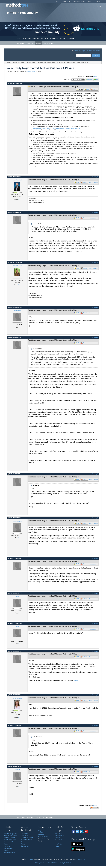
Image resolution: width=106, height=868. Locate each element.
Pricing (62, 38)
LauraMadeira (17, 266)
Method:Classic (25, 62)
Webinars (30, 43)
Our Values (25, 836)
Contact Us (25, 846)
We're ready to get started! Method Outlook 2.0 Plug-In (71, 62)
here (76, 680)
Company (70, 38)
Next (97, 80)
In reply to (95, 177)
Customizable (9, 842)
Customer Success (27, 838)
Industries (36, 38)
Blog (58, 2)
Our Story (24, 834)
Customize (98, 2)
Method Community (13, 62)
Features (44, 38)
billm (17, 596)
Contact (95, 89)
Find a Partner (67, 2)
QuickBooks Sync (10, 840)
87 (19, 717)
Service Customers (11, 836)
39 (19, 285)
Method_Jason (31, 72)
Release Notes (48, 43)
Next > (96, 77)
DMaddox (17, 769)
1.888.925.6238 (81, 860)
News (23, 844)
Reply (88, 89)
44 (19, 199)
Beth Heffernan (17, 698)
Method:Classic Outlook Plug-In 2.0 (42, 62)
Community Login (79, 51)
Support (90, 2)
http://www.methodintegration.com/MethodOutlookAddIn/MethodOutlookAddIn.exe (56, 128)
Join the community (93, 51)
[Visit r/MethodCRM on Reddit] (94, 29)
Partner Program (79, 2)
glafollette (17, 310)
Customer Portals (10, 852)
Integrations (54, 38)
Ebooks (40, 833)
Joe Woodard (17, 180)
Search (96, 55)
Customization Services (59, 837)
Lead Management (11, 834)
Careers (24, 842)
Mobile (7, 850)
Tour (19, 38)
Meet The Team (27, 840)
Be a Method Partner (59, 845)
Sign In (98, 6)
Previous (90, 80)
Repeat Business (10, 838)
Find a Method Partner (59, 841)
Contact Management (9, 847)
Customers (27, 38)
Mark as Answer (93, 183)
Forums (38, 43)
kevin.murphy (17, 521)
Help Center (21, 43)
